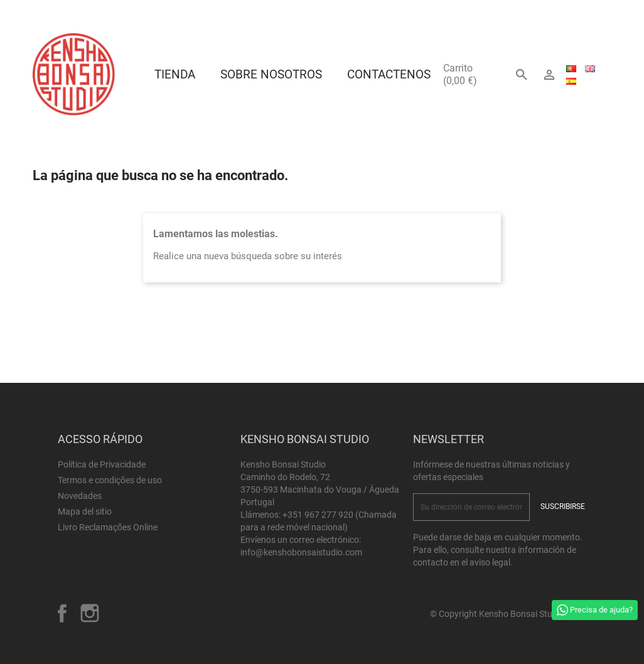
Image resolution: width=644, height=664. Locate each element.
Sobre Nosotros (271, 74)
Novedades (80, 496)
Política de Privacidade (102, 464)
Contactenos (389, 74)
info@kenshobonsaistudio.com (301, 552)
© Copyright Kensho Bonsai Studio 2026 (508, 614)
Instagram (90, 613)
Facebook (62, 613)
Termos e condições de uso (110, 480)
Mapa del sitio (85, 511)
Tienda (175, 74)
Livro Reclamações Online (108, 527)
